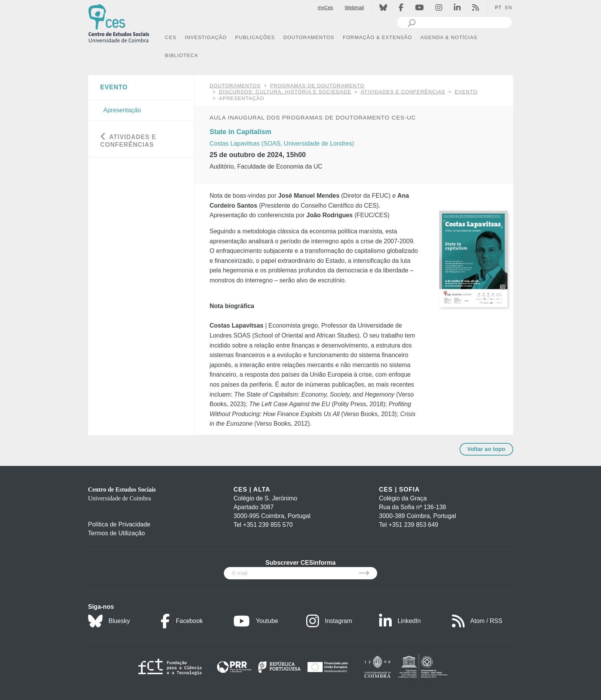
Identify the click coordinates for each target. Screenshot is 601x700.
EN (509, 8)
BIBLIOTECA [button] (181, 55)
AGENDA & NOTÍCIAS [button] (449, 37)
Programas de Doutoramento (317, 86)
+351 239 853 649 (413, 525)
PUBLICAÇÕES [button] (255, 37)
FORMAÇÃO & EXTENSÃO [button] (377, 37)
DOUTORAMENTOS (235, 86)
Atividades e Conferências (403, 92)
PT (498, 8)
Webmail (354, 7)
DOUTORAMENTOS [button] (309, 37)
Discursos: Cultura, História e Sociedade (285, 92)
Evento (466, 92)
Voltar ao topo (486, 449)
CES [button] (171, 37)
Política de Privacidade (119, 524)
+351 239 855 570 (268, 525)
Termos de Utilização (117, 533)
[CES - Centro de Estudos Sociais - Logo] (119, 22)
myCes (325, 7)
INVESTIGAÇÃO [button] (206, 37)
